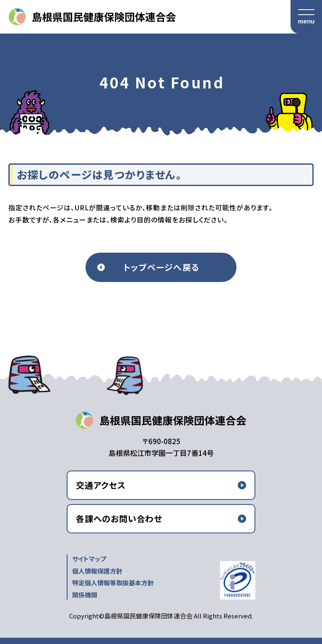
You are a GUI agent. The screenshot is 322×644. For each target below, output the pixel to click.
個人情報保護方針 (97, 571)
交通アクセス (101, 485)
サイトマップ (89, 559)
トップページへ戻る (161, 267)
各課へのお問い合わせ (119, 519)
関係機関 (85, 595)
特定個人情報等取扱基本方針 (113, 583)
